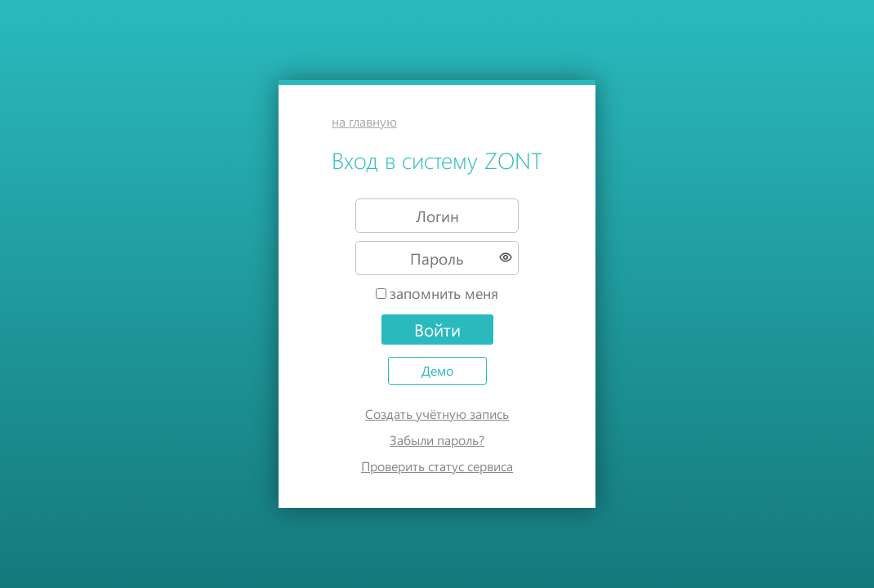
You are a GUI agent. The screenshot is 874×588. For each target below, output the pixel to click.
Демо (437, 370)
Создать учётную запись (437, 414)
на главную (364, 122)
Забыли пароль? (437, 440)
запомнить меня (444, 293)
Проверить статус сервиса (437, 466)
